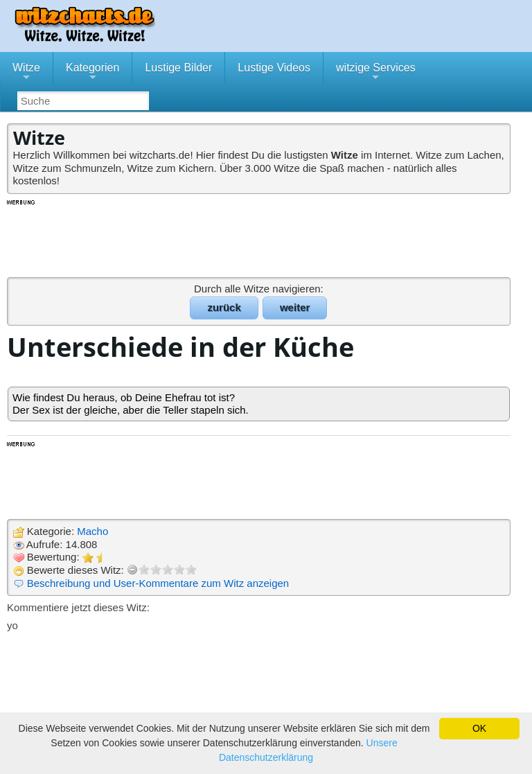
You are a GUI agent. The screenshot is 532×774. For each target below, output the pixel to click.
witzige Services (376, 73)
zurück (224, 307)
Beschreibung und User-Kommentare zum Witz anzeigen (158, 583)
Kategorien (92, 73)
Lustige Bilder (178, 68)
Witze (26, 73)
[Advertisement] (260, 238)
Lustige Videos (274, 68)
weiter (295, 307)
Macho (92, 531)
